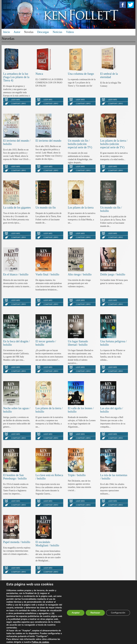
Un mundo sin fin (46, 208)
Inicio (7, 32)
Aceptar (76, 613)
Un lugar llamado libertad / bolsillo (78, 343)
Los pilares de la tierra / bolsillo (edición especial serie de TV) (114, 144)
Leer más (16, 100)
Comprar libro (18, 104)
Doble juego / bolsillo (113, 274)
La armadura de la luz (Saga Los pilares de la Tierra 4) (16, 77)
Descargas (43, 32)
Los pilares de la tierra (81, 208)
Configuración (118, 613)
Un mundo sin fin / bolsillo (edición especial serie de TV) (80, 144)
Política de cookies (40, 642)
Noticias (58, 32)
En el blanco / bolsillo (16, 274)
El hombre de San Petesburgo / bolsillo (15, 477)
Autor (17, 32)
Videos (70, 32)
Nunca (39, 74)
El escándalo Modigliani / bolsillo (47, 544)
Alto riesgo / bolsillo (80, 274)
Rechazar (95, 613)
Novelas (29, 32)
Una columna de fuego (81, 74)
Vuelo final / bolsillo (47, 274)
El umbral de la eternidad (109, 75)
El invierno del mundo (48, 141)
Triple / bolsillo (77, 475)
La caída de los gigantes (17, 208)
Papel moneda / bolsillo (17, 542)
